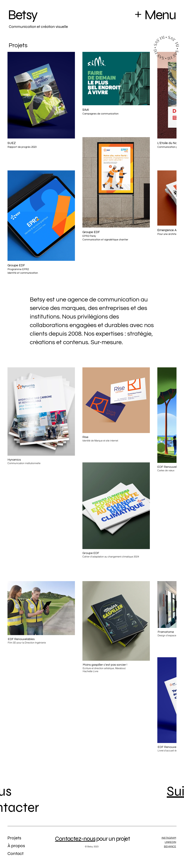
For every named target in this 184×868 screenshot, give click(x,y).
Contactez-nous (75, 839)
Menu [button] (160, 15)
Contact (16, 853)
